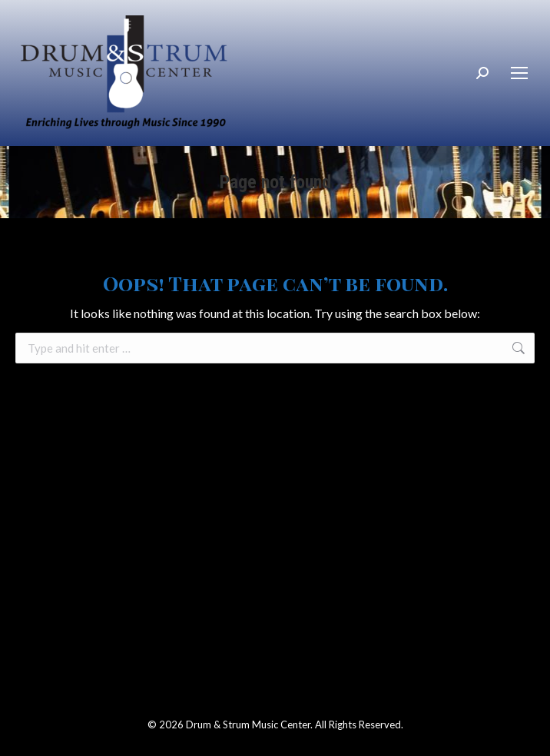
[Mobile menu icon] (519, 73)
